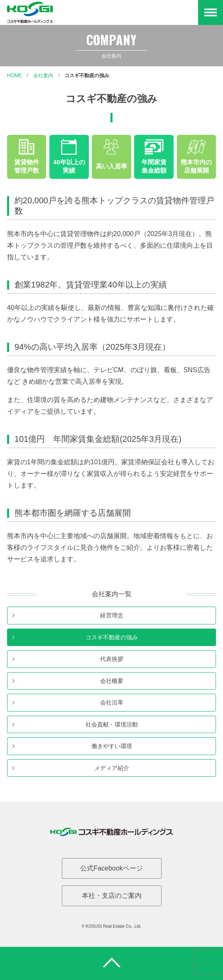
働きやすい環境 (112, 746)
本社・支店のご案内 (112, 896)
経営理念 (112, 615)
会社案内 (43, 76)
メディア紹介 (112, 768)
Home (15, 76)
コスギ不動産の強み (87, 76)
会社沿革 (112, 702)
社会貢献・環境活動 (112, 724)
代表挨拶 (112, 659)
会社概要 (112, 681)
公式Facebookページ (111, 868)
